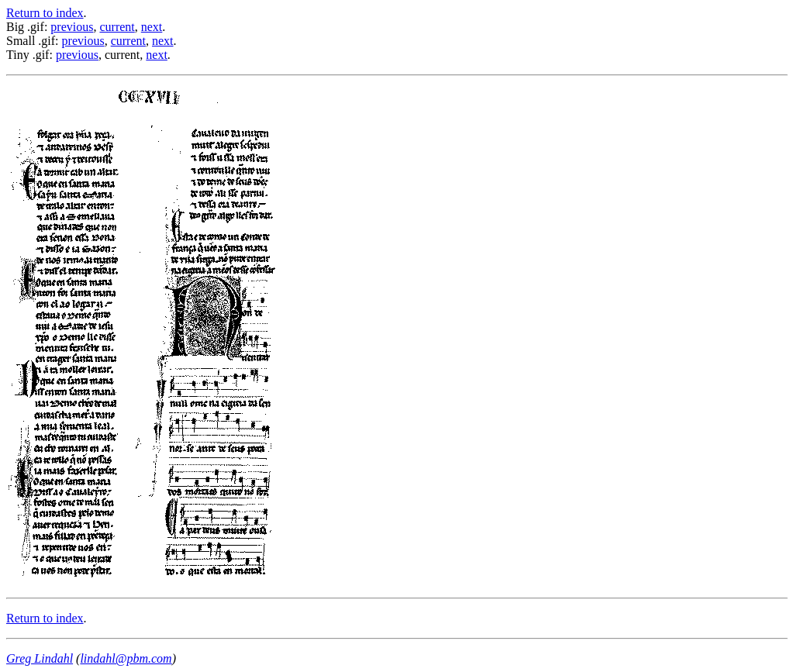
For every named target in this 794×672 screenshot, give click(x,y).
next (152, 27)
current (117, 27)
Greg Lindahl (40, 658)
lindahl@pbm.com (126, 658)
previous (72, 27)
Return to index (45, 13)
